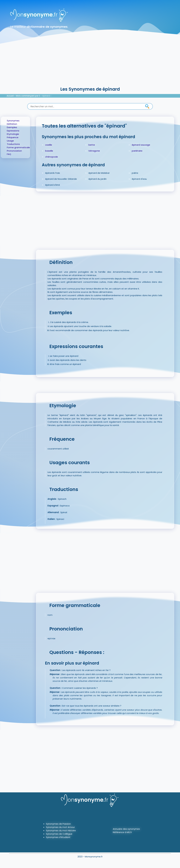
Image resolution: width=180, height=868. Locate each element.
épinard (46, 96)
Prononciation (14, 151)
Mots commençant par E (28, 96)
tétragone (94, 151)
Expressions (13, 131)
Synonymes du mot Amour (60, 827)
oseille (49, 145)
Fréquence (13, 137)
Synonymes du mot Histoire (61, 830)
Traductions (13, 144)
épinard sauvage (141, 145)
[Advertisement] (90, 64)
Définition (12, 124)
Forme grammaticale (18, 147)
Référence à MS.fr (122, 832)
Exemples (12, 127)
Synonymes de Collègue (59, 834)
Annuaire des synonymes (126, 829)
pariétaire (137, 151)
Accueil (10, 96)
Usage (10, 141)
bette (92, 145)
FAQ (9, 154)
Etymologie (13, 134)
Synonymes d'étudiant (58, 837)
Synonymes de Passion (58, 824)
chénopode (52, 157)
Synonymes (13, 121)
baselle (49, 151)
